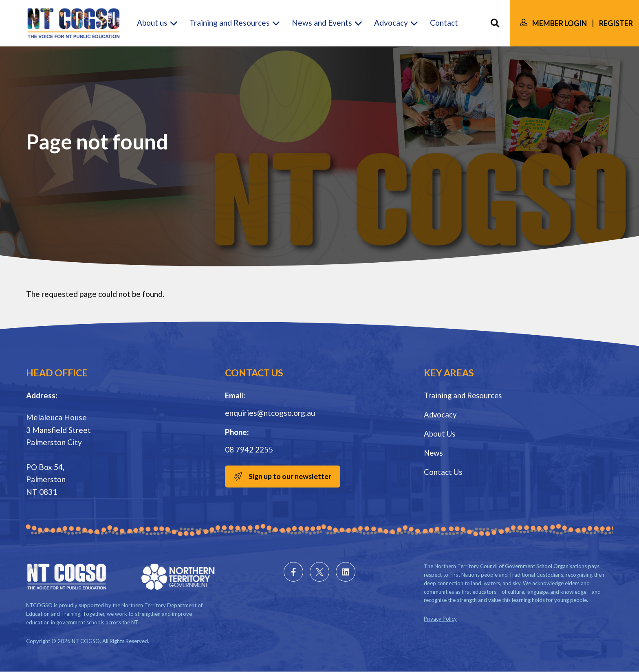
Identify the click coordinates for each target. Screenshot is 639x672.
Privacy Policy (440, 619)
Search (495, 23)
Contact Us (443, 471)
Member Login (560, 23)
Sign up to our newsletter (291, 477)
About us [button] (152, 23)
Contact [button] (444, 23)
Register (616, 23)
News (434, 452)
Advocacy (441, 414)
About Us (440, 433)
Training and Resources (464, 395)
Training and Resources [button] (230, 23)
